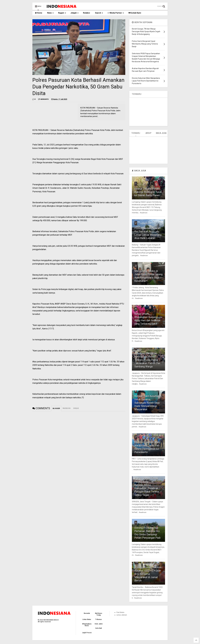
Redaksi (86, 13)
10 (136, 562)
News (50, 13)
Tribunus (99, 619)
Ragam (62, 13)
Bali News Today (99, 614)
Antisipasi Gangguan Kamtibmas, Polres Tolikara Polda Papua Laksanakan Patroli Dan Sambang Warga (147, 360)
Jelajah (75, 13)
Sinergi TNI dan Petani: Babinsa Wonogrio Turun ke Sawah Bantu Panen (148, 192)
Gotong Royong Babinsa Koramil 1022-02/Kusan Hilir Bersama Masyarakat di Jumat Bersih (148, 574)
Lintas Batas (87, 619)
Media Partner (116, 13)
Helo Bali (99, 628)
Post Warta (120, 612)
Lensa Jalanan (122, 615)
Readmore (144, 213)
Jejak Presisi (87, 633)
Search (99, 13)
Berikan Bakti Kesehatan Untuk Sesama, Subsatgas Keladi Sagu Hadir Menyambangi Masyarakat (148, 403)
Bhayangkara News (87, 625)
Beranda (87, 613)
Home (39, 13)
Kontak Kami (135, 13)
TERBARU (137, 94)
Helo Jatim (99, 624)
